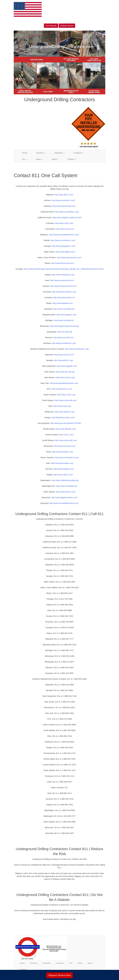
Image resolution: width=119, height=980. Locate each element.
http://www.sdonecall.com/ (66, 440)
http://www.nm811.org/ (65, 377)
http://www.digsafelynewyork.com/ (64, 383)
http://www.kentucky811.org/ (64, 292)
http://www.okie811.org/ (64, 412)
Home (25, 153)
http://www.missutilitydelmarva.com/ (64, 235)
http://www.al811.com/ (64, 195)
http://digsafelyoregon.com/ (63, 417)
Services (41, 153)
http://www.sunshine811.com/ (63, 240)
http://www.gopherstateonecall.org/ (64, 326)
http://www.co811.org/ (64, 223)
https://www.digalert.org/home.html (67, 217)
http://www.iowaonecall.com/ (62, 280)
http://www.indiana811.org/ (63, 275)
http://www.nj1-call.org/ (65, 372)
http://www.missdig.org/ (64, 320)
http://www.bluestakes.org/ (62, 463)
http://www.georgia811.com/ (63, 246)
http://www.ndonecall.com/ (66, 400)
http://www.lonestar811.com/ (67, 457)
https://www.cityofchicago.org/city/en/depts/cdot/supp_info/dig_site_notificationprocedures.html (64, 269)
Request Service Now (59, 975)
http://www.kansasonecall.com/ (63, 286)
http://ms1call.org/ (65, 332)
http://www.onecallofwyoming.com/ (64, 503)
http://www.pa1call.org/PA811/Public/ (66, 423)
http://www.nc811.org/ (66, 395)
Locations (78, 153)
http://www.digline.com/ (65, 252)
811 (25, 159)
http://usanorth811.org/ (63, 360)
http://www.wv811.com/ (66, 492)
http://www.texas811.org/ (63, 452)
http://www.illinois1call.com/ (63, 263)
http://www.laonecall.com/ (64, 297)
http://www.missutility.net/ (64, 309)
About (55, 159)
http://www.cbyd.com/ (65, 229)
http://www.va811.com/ (63, 475)
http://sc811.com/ (66, 435)
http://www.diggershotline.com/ (64, 497)
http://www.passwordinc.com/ (69, 257)
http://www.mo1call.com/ (64, 337)
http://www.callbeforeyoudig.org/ (65, 480)
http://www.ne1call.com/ (64, 355)
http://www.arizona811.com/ (63, 200)
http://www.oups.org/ (62, 406)
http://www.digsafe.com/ (63, 303)
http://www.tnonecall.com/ (65, 446)
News (39, 159)
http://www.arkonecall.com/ (64, 206)
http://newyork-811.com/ (62, 389)
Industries (59, 153)
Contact (72, 159)
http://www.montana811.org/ (64, 343)
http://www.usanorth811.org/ (67, 212)
